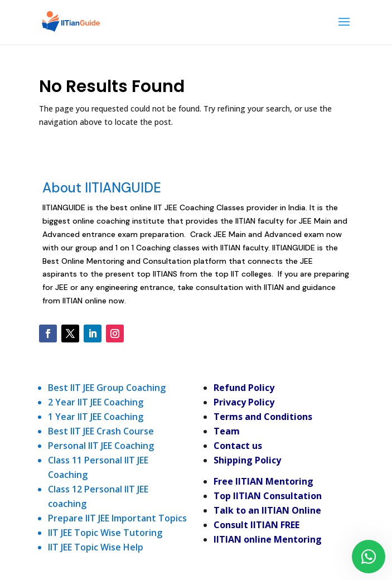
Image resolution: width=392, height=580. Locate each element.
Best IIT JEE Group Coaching (107, 388)
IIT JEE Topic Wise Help (96, 547)
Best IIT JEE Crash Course (101, 431)
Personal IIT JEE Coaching (101, 446)
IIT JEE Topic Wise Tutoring (105, 533)
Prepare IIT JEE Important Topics (117, 518)
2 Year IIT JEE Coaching (96, 402)
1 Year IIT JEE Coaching (96, 417)
